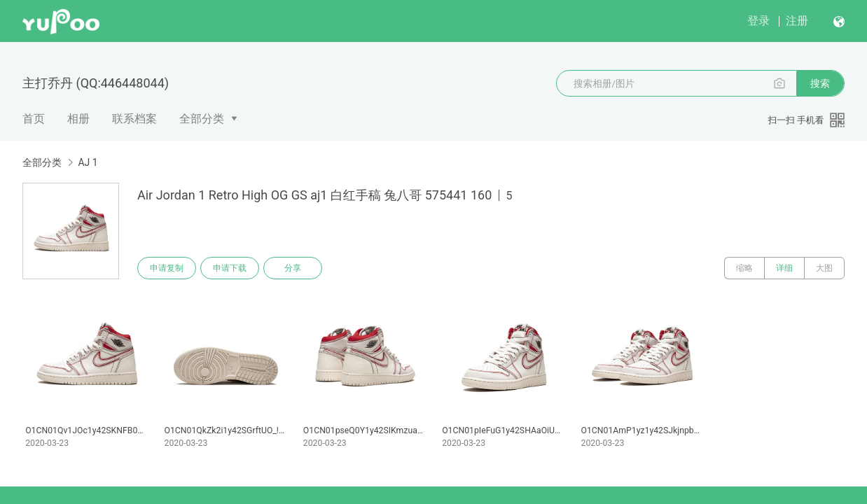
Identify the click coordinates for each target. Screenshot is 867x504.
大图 (824, 268)
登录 (758, 21)
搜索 (820, 83)
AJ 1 (88, 162)
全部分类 (202, 119)
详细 (784, 268)
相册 (78, 119)
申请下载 (230, 268)
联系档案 (134, 119)
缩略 (744, 268)
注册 (797, 21)
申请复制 (167, 268)
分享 (293, 268)
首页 (34, 119)
